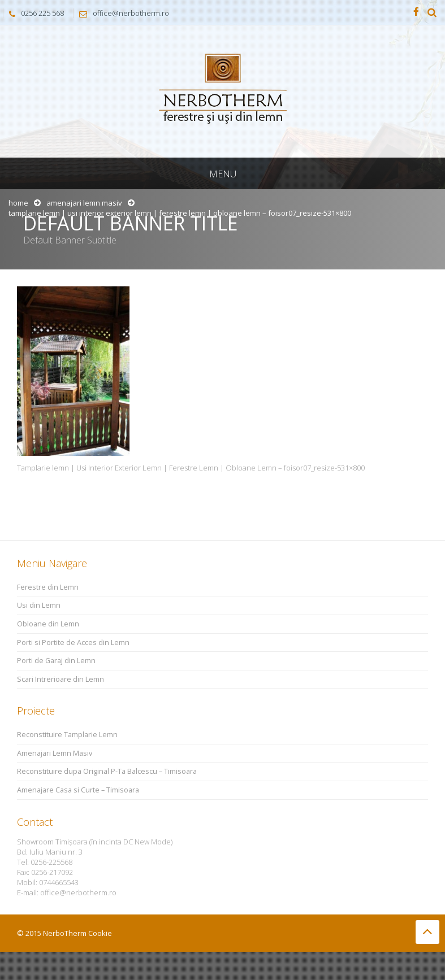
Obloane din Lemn (48, 624)
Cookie (100, 933)
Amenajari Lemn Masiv (84, 203)
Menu (223, 174)
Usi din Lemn (39, 605)
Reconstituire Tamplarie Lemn (67, 735)
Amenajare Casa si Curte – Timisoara (78, 790)
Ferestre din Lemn (48, 587)
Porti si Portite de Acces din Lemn (73, 643)
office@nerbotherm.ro (121, 13)
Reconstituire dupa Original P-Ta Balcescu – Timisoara (107, 771)
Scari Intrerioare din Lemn (61, 679)
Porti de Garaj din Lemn (56, 661)
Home (18, 203)
